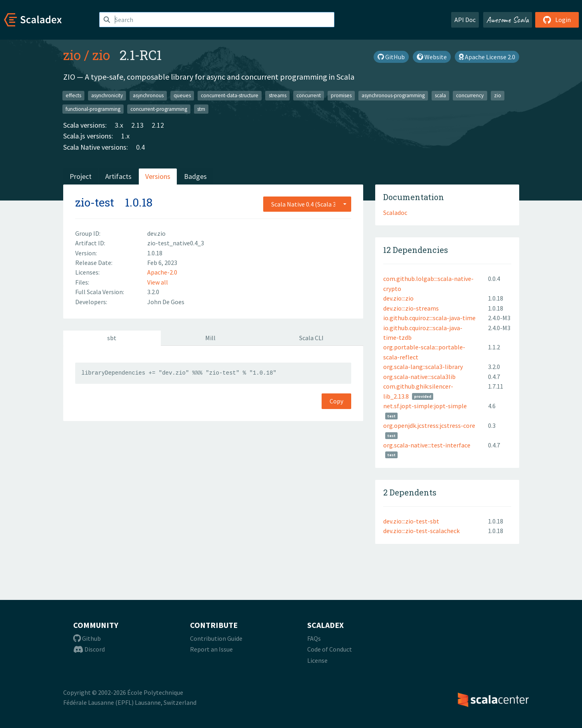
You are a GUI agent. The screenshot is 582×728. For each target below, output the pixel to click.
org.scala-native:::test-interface (427, 445)
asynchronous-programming (393, 95)
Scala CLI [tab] (311, 338)
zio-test (95, 202)
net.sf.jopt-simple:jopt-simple (425, 406)
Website (432, 57)
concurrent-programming (159, 109)
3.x (119, 125)
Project (81, 176)
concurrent (309, 95)
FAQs (314, 638)
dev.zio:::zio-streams (411, 308)
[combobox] (307, 204)
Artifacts (118, 176)
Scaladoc (395, 213)
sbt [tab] (112, 338)
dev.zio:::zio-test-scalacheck (421, 531)
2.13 (137, 125)
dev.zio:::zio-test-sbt (411, 521)
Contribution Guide (216, 638)
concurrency (470, 95)
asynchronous (148, 95)
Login (557, 20)
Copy (336, 401)
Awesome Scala (508, 20)
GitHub (391, 57)
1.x (125, 136)
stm (201, 109)
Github (87, 638)
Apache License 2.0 (487, 57)
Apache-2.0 (162, 272)
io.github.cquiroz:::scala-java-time (429, 318)
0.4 (140, 147)
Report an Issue (211, 649)
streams (278, 95)
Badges (195, 176)
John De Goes (166, 302)
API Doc (465, 20)
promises (341, 95)
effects (73, 95)
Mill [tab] (210, 338)
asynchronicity (107, 95)
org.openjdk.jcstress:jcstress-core (429, 425)
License (317, 660)
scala (440, 95)
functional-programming (93, 109)
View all (158, 282)
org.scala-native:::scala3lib (419, 377)
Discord (89, 649)
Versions (158, 176)
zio (72, 55)
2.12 (158, 125)
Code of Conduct (330, 649)
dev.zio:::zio (398, 298)
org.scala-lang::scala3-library (423, 367)
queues (182, 95)
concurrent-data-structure (230, 95)
